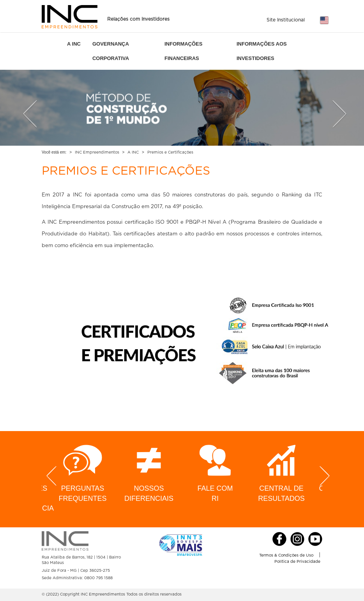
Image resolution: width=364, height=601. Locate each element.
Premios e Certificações (170, 152)
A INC (74, 44)
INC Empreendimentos (97, 152)
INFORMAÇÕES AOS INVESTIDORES (262, 51)
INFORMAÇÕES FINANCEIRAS (184, 51)
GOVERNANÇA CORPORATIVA (111, 51)
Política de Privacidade (297, 562)
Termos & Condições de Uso (286, 555)
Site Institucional (286, 20)
